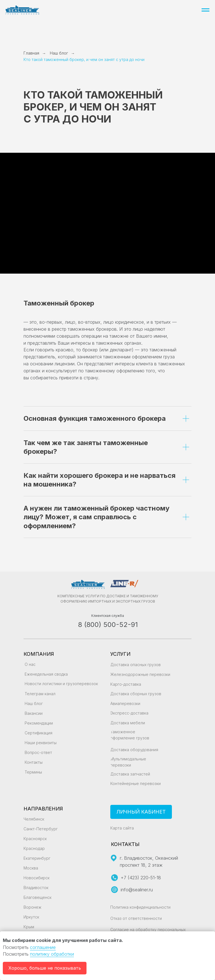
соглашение (43, 947)
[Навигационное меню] (205, 10)
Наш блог (59, 53)
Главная (31, 53)
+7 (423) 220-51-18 (141, 878)
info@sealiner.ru (137, 890)
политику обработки (52, 954)
